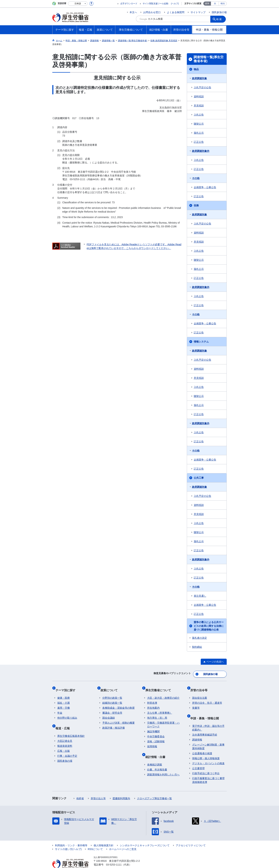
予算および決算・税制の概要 (119, 718)
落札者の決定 (199, 638)
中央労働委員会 (156, 731)
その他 (196, 178)
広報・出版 (64, 742)
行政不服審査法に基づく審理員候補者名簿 (208, 771)
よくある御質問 (176, 12)
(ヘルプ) (175, 4)
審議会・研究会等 (112, 708)
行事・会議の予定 (67, 747)
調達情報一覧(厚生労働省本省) (209, 59)
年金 (60, 708)
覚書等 (196, 703)
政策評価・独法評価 (114, 723)
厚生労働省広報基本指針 (71, 727)
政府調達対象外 (201, 151)
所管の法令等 (201, 687)
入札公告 (199, 115)
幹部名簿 (152, 698)
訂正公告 (199, 142)
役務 (196, 205)
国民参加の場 (219, 12)
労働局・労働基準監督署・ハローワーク (163, 719)
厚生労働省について (160, 687)
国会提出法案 (200, 693)
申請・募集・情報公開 (206, 711)
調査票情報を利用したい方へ (163, 765)
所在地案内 (153, 703)
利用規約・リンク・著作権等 (71, 836)
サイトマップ (198, 12)
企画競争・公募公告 (205, 187)
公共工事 (199, 478)
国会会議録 (109, 713)
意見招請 (199, 106)
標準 (207, 4)
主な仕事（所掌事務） (160, 708)
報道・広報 (64, 721)
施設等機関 (153, 726)
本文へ (133, 12)
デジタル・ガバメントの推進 (208, 754)
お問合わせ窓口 (152, 12)
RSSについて (95, 840)
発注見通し (200, 596)
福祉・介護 (64, 698)
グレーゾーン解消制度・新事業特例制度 (208, 737)
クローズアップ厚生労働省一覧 (154, 789)
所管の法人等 (98, 789)
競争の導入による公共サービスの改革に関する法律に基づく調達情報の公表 (209, 626)
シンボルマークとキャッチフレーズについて (145, 836)
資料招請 (199, 96)
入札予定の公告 (202, 87)
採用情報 (152, 741)
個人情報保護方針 (104, 836)
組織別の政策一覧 (112, 698)
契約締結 (197, 647)
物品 (196, 69)
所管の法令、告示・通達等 (207, 698)
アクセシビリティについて (191, 836)
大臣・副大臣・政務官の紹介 (163, 693)
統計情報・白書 (157, 750)
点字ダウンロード (129, 4)
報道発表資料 (65, 737)
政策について (111, 687)
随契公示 (199, 124)
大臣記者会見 (65, 732)
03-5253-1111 (114, 856)
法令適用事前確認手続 (205, 726)
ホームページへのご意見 (123, 840)
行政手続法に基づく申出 (206, 764)
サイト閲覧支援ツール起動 (156, 4)
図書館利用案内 (121, 789)
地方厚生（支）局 (157, 713)
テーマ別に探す (67, 687)
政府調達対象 (199, 78)
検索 (220, 19)
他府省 (80, 789)
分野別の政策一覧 (112, 693)
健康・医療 (64, 693)
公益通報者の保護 (202, 744)
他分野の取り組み (67, 713)
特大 (223, 4)
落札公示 (199, 133)
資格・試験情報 (156, 736)
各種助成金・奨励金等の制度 (119, 703)
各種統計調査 (155, 755)
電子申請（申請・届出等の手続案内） (208, 719)
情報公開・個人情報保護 (206, 749)
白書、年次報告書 (157, 760)
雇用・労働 (64, 703)
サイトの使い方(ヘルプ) (68, 840)
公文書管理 (198, 759)
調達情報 (197, 731)
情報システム (201, 342)
